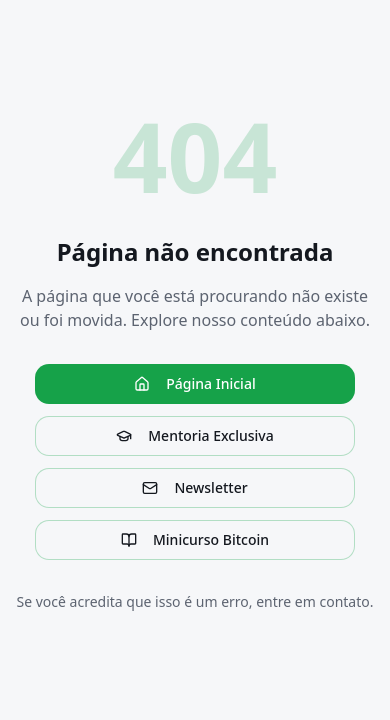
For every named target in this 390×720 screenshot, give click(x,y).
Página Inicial (194, 383)
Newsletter (194, 487)
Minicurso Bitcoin (195, 539)
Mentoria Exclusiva (194, 435)
